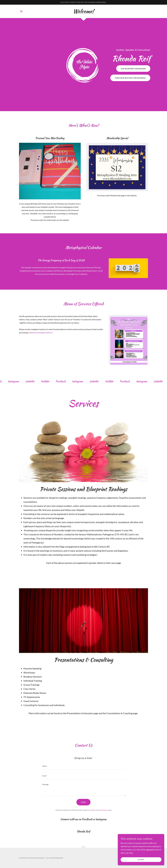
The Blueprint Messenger (133, 69)
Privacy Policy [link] (91, 810)
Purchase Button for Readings (130, 78)
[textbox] (83, 766)
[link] (83, 12)
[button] (21, 11)
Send (83, 802)
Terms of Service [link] (103, 810)
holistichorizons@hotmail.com (41, 333)
